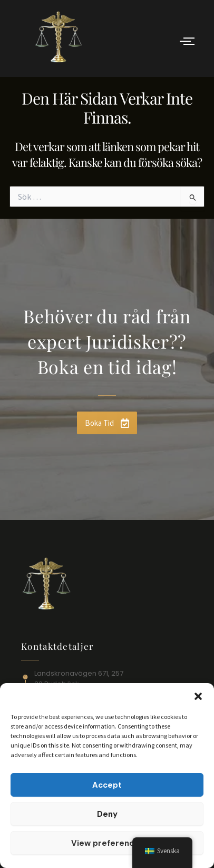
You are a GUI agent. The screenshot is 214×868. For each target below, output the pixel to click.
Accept (107, 785)
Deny (107, 814)
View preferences (107, 843)
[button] (198, 696)
